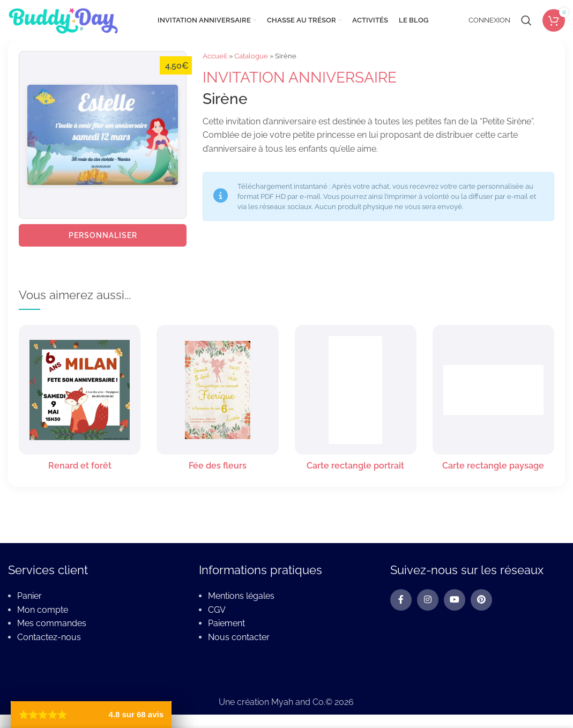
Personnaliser (103, 235)
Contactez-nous (49, 637)
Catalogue (251, 56)
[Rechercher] (526, 20)
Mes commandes (52, 623)
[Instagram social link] (428, 600)
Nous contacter (239, 637)
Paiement (226, 623)
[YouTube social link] (455, 600)
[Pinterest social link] (481, 600)
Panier (29, 596)
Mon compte (43, 610)
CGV (217, 610)
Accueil (215, 56)
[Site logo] (63, 20)
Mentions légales (241, 596)
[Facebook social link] (401, 600)
